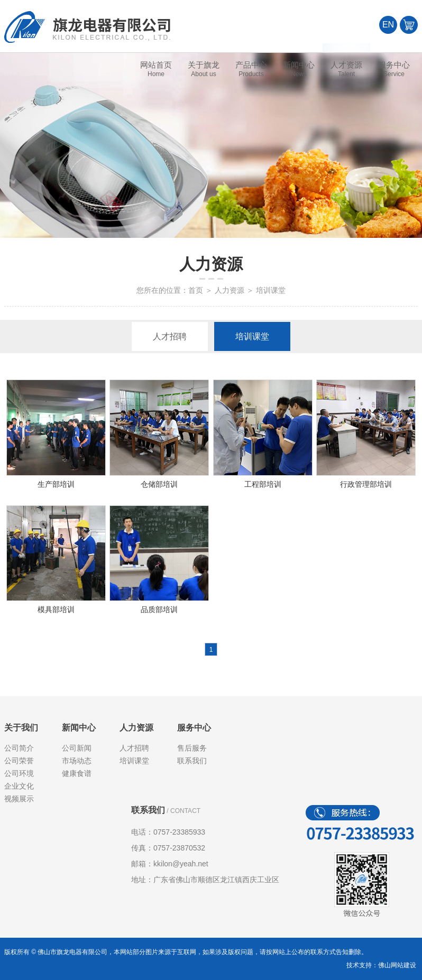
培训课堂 (252, 336)
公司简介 (19, 748)
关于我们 (21, 728)
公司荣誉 (19, 761)
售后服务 (192, 748)
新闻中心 (79, 728)
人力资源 (230, 290)
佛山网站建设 (397, 965)
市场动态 (77, 761)
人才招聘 (170, 336)
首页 (196, 290)
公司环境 (19, 773)
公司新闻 (77, 748)
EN (388, 25)
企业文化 (19, 786)
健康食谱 (77, 773)
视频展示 (19, 799)
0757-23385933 (179, 832)
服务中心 (194, 728)
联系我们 (192, 761)
